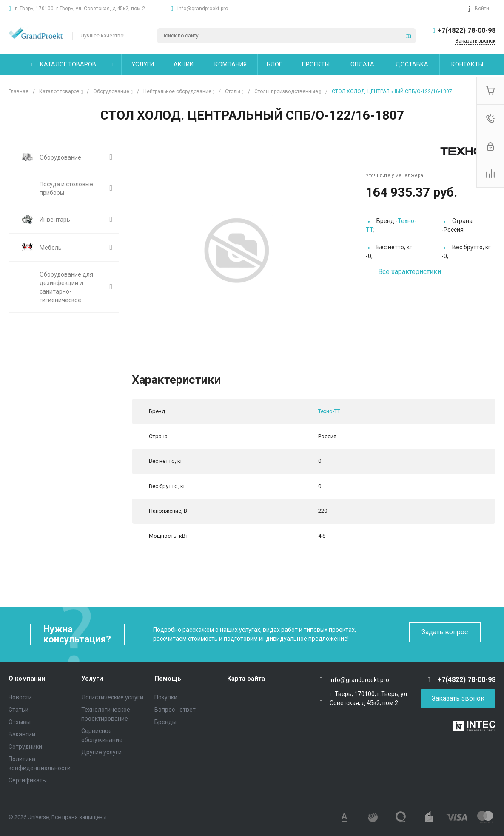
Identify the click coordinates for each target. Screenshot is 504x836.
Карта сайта (246, 679)
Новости (20, 697)
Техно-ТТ (329, 411)
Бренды (165, 722)
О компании (27, 679)
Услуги (92, 679)
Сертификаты (28, 780)
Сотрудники (25, 747)
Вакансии (22, 734)
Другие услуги (101, 752)
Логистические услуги (112, 697)
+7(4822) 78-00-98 (466, 30)
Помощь (168, 679)
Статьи (19, 710)
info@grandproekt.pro (203, 9)
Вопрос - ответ (175, 710)
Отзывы (20, 722)
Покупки (166, 697)
